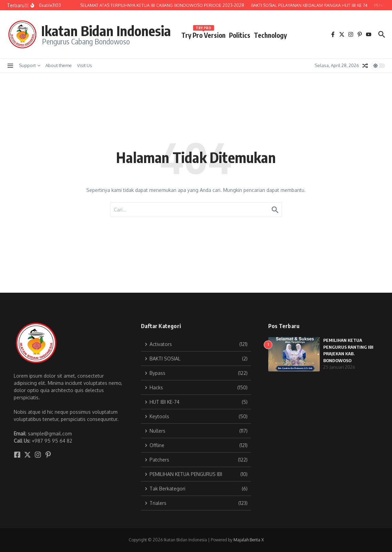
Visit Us (85, 65)
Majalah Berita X (249, 540)
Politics (240, 35)
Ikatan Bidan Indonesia (106, 31)
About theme (59, 65)
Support (30, 65)
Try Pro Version (203, 34)
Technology (270, 35)
